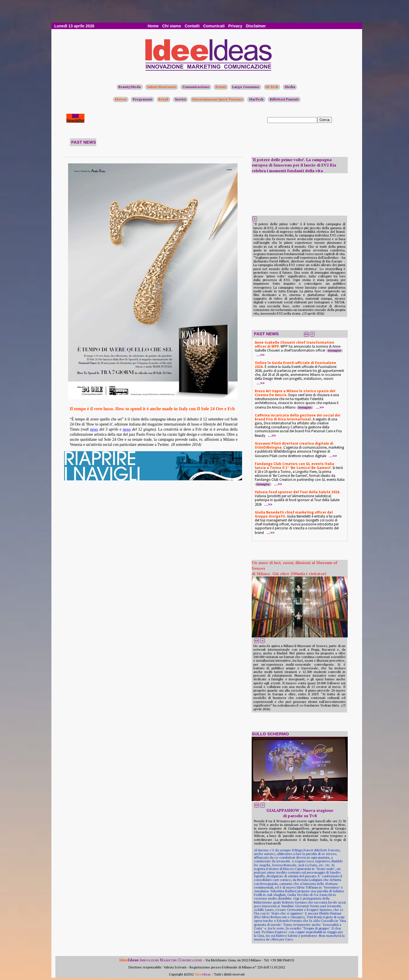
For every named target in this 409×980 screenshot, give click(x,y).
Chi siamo (172, 26)
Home (153, 26)
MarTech (256, 99)
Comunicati (214, 26)
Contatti (192, 26)
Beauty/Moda (130, 87)
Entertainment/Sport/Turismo (218, 99)
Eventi (221, 87)
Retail (163, 99)
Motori (121, 99)
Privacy (235, 26)
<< (306, 334)
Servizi (180, 99)
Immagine (335, 351)
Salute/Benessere (162, 87)
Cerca (325, 120)
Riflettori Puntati (284, 99)
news (94, 429)
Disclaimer (256, 26)
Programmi (143, 99)
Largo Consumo (246, 87)
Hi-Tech (272, 87)
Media (290, 87)
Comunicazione (196, 87)
